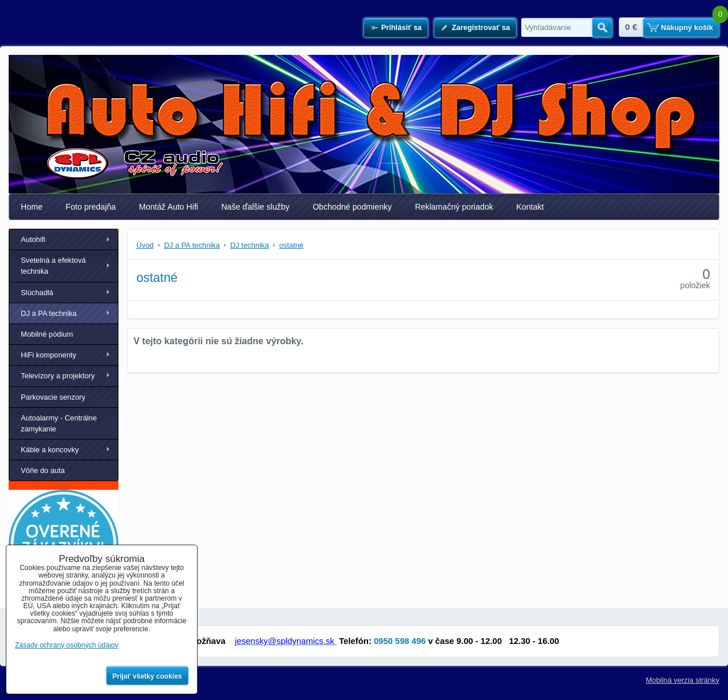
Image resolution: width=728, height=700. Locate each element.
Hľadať (602, 28)
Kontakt (530, 207)
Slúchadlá (37, 293)
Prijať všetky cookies (148, 676)
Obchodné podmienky (352, 207)
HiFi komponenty (49, 355)
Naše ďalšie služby (255, 207)
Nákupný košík (687, 27)
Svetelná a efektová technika (53, 266)
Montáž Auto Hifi (168, 207)
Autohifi (33, 239)
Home (32, 207)
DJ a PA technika (49, 313)
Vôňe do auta (43, 470)
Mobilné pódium (47, 334)
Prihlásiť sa (402, 27)
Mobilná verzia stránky (683, 680)
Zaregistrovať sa (481, 27)
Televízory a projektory (58, 376)
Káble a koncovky (50, 450)
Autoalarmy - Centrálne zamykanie (59, 423)
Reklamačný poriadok (454, 207)
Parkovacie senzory (53, 397)
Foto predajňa (91, 207)
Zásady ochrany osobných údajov (67, 645)
